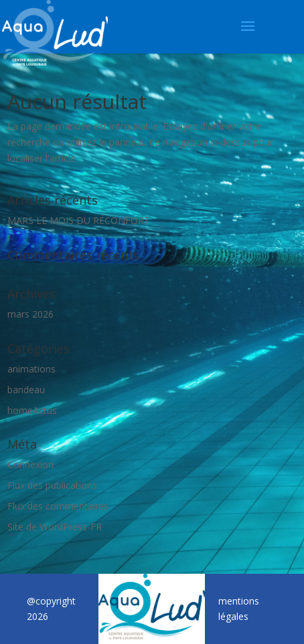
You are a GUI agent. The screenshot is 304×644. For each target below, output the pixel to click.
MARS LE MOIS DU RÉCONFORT (79, 220)
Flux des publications (52, 485)
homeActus (32, 410)
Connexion (30, 464)
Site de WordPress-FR (55, 527)
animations (31, 369)
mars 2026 (30, 314)
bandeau (26, 390)
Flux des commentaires (58, 506)
